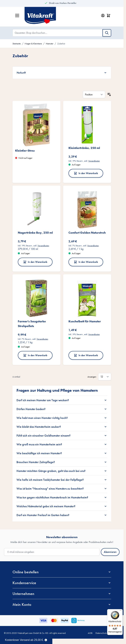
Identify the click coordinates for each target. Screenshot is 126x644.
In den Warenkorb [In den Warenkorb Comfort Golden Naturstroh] (86, 262)
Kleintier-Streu (25, 150)
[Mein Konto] (103, 16)
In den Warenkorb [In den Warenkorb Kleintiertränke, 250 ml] (86, 173)
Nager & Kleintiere (33, 44)
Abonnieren (110, 552)
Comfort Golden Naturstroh (87, 233)
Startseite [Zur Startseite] (17, 44)
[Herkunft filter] (62, 73)
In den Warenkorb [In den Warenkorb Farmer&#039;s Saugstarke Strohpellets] (35, 355)
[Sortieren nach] (94, 95)
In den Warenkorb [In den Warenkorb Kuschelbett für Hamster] (86, 355)
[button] (62, 572)
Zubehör (61, 44)
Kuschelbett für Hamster (85, 321)
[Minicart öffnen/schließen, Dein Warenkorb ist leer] (108, 16)
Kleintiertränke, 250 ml (84, 148)
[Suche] (107, 33)
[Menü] (121, 611)
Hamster (50, 44)
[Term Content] (46, 640)
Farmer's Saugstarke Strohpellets (32, 324)
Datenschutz (101, 633)
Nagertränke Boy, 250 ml (35, 233)
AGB (90, 633)
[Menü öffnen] (17, 16)
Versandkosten (94, 161)
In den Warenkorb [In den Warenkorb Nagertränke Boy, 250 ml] (35, 262)
